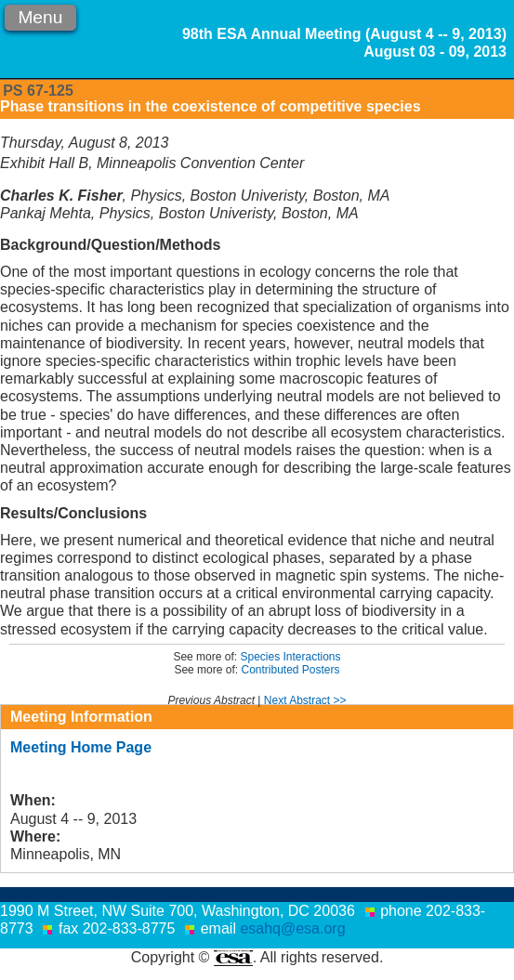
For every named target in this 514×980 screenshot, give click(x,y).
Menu (40, 17)
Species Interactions (290, 657)
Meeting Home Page (81, 747)
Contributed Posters (290, 670)
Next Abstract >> (305, 700)
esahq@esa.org (292, 928)
